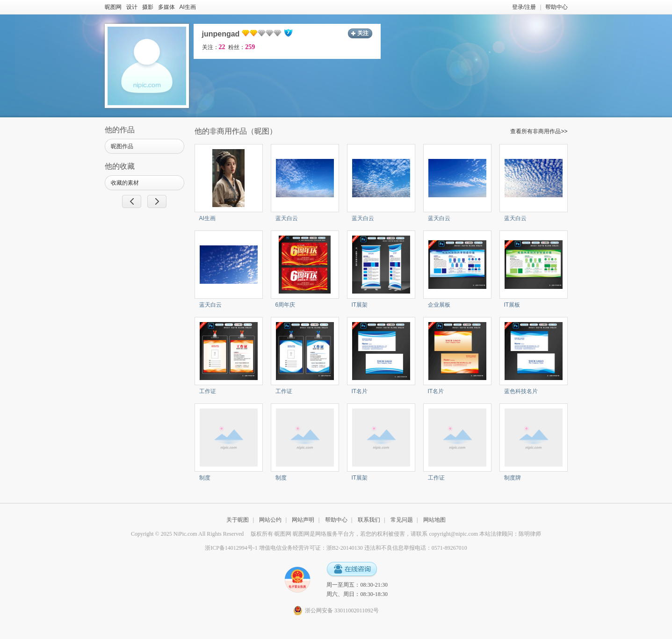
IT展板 (512, 305)
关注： (214, 47)
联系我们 (369, 520)
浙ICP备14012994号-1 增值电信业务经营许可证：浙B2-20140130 (284, 548)
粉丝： (242, 47)
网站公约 (270, 520)
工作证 (208, 391)
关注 (363, 33)
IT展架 (360, 305)
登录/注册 (524, 7)
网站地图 (434, 520)
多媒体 (166, 7)
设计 (132, 7)
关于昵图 (238, 520)
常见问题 (402, 520)
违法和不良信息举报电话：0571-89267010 (416, 548)
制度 (205, 478)
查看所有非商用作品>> (539, 131)
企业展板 (439, 305)
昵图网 (113, 7)
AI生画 (188, 7)
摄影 (148, 7)
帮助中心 (556, 7)
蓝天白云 (287, 218)
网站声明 (303, 520)
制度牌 (513, 478)
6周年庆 (285, 305)
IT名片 (360, 391)
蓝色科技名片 (521, 391)
